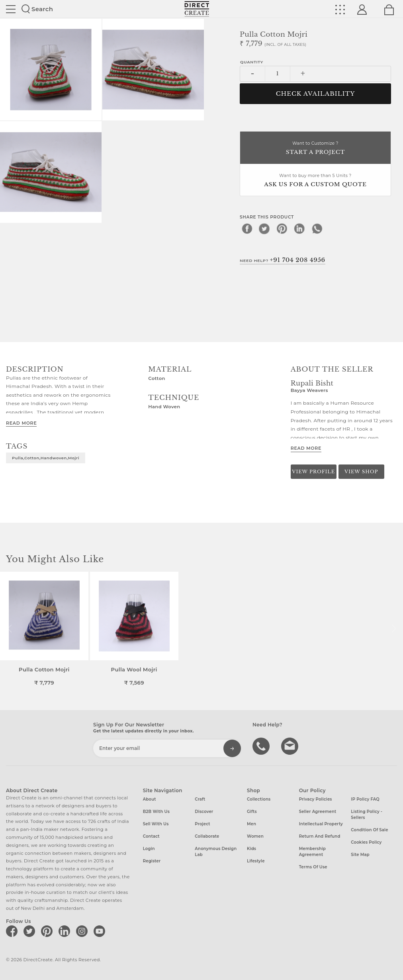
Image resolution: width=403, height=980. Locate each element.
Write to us (291, 746)
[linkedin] (299, 228)
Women (255, 836)
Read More (21, 423)
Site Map (360, 855)
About (150, 799)
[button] (394, 629)
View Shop (361, 472)
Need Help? (283, 260)
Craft (200, 799)
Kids (251, 849)
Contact (151, 836)
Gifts (252, 812)
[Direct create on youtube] (101, 931)
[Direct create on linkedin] (66, 931)
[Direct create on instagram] (83, 931)
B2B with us (156, 812)
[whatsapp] (317, 228)
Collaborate (207, 836)
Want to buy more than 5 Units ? (315, 181)
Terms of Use (313, 867)
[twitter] (264, 228)
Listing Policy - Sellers (367, 815)
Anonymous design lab (216, 852)
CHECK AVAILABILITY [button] (316, 94)
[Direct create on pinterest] (48, 931)
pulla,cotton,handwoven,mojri (46, 458)
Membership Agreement (313, 852)
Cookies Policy (366, 842)
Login (149, 849)
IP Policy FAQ (365, 799)
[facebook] (247, 228)
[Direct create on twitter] (31, 931)
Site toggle (11, 9)
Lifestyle (256, 861)
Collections (259, 799)
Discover (204, 812)
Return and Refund (320, 836)
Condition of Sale (369, 830)
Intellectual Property (321, 824)
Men (251, 824)
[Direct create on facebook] (13, 931)
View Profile (313, 472)
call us (262, 746)
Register (152, 861)
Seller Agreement (318, 812)
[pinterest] (282, 228)
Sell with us (156, 824)
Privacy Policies (316, 799)
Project (202, 824)
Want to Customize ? (315, 149)
